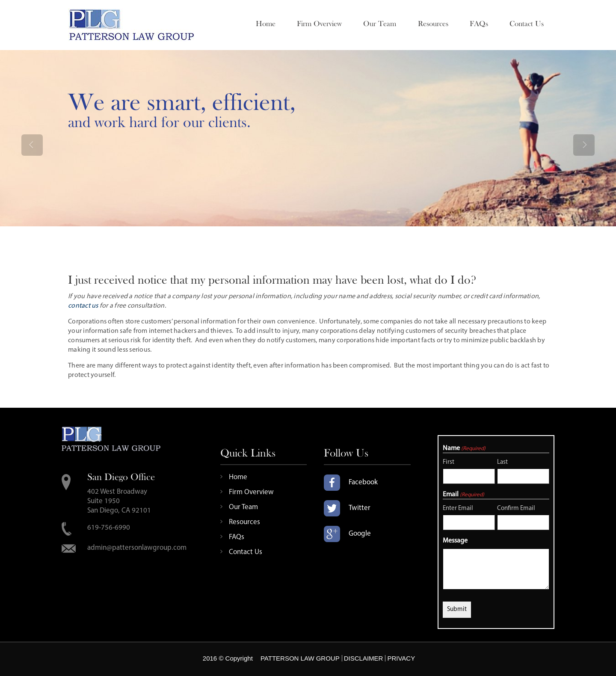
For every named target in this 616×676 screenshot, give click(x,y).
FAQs (479, 24)
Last (502, 462)
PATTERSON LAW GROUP (300, 658)
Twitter (347, 508)
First (449, 462)
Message (455, 541)
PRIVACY (401, 658)
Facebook (351, 483)
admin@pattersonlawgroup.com (137, 548)
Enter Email (458, 508)
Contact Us (527, 24)
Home (266, 24)
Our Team (380, 24)
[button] (32, 145)
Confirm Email (516, 508)
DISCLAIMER (364, 658)
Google (347, 534)
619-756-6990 (109, 528)
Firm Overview (319, 24)
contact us (83, 306)
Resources (433, 24)
